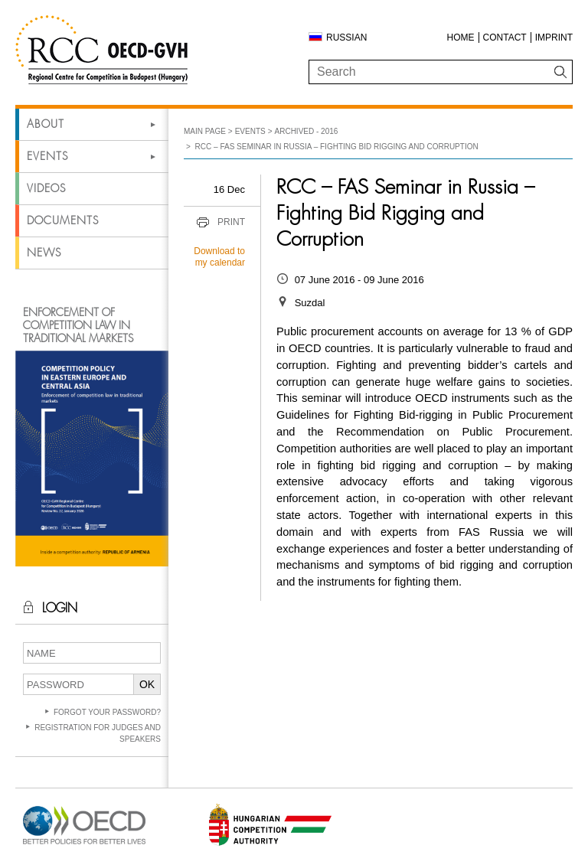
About (46, 124)
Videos (46, 188)
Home (461, 38)
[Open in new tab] (84, 845)
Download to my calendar (219, 257)
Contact (505, 38)
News (44, 253)
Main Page (205, 131)
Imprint (554, 38)
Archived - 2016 (307, 131)
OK (147, 684)
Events (47, 156)
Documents (63, 220)
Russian (346, 38)
